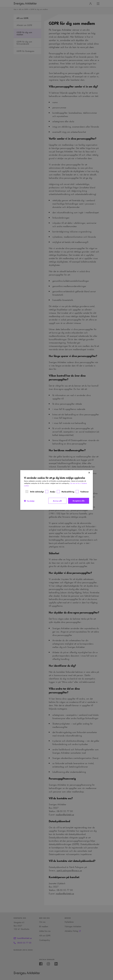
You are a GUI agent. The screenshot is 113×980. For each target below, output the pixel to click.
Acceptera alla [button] (79, 501)
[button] (29, 501)
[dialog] (57, 490)
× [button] (89, 473)
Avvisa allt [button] (57, 501)
